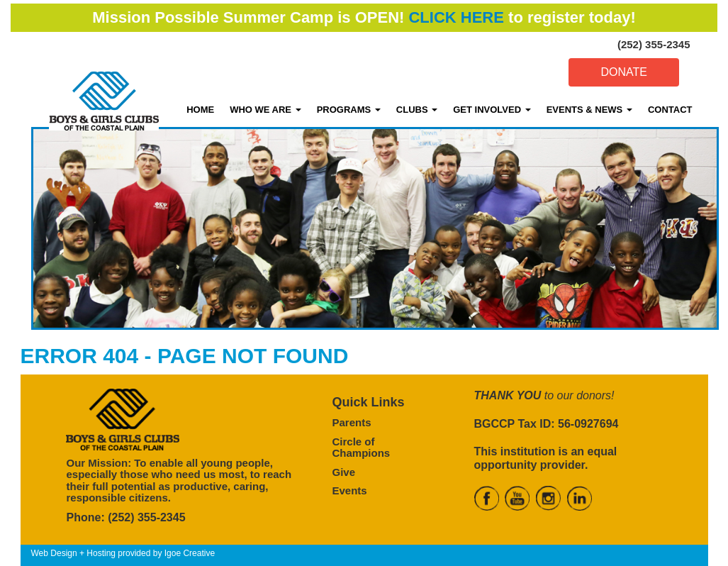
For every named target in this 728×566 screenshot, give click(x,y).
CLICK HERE (456, 17)
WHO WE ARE (265, 110)
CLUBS (417, 110)
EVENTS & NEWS (589, 110)
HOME (200, 110)
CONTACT (670, 110)
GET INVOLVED (492, 110)
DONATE (623, 72)
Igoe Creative (190, 553)
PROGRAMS (349, 110)
